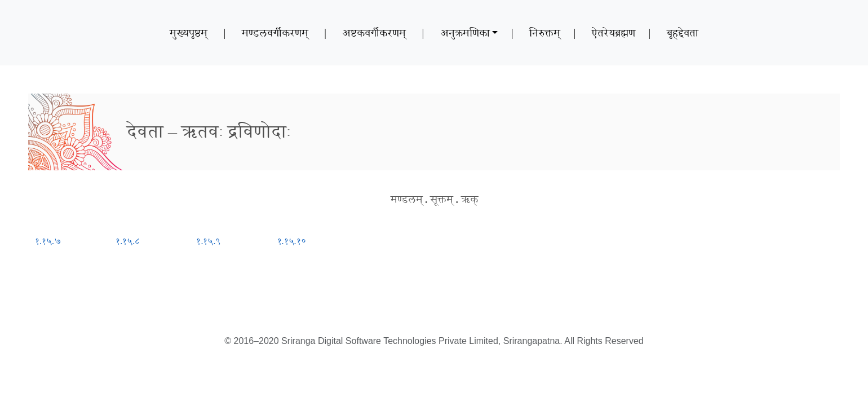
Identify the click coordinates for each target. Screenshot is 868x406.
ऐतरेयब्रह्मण (614, 33)
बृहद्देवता (683, 33)
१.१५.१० (292, 241)
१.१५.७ (48, 241)
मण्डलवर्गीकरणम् (275, 33)
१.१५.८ (128, 241)
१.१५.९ (208, 241)
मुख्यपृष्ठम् (189, 33)
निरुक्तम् (545, 33)
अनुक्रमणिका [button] (465, 33)
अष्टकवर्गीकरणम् (374, 33)
